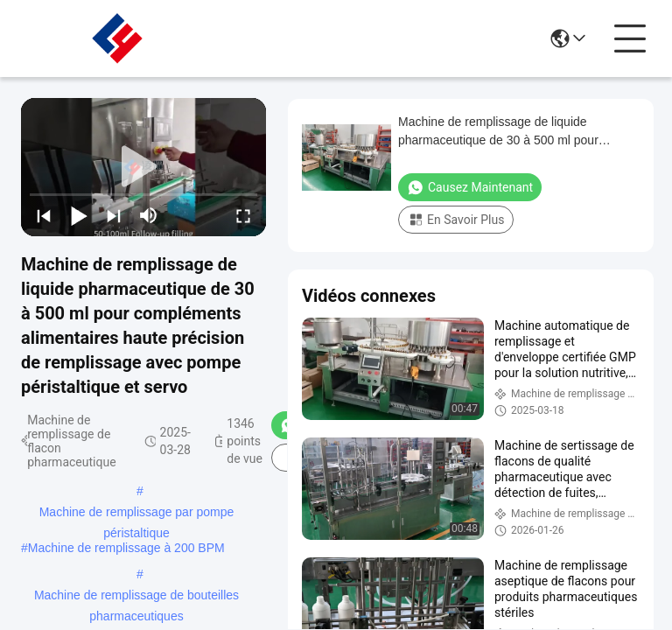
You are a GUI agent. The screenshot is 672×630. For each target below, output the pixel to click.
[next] (114, 215)
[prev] (44, 215)
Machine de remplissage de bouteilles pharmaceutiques (136, 597)
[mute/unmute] (149, 215)
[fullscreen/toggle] (243, 215)
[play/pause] (79, 215)
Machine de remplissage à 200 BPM (126, 548)
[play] (143, 167)
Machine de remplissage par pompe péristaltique (137, 514)
